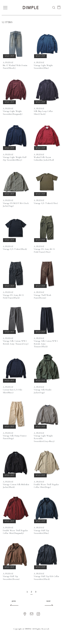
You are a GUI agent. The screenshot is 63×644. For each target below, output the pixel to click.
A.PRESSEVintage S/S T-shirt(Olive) (46, 202)
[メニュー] (5, 8)
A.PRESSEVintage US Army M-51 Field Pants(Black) (13, 295)
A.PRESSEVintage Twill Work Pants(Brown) (43, 295)
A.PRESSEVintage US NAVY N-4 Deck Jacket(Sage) (16, 203)
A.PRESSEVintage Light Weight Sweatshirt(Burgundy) (13, 111)
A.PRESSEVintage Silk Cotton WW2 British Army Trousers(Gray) (16, 341)
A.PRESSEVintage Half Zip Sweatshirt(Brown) (11, 576)
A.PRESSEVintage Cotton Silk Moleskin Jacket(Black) (16, 485)
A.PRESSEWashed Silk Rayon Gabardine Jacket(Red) (44, 157)
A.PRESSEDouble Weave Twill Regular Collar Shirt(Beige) (46, 485)
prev (14, 601)
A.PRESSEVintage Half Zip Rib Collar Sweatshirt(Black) (46, 576)
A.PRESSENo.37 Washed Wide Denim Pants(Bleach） (15, 65)
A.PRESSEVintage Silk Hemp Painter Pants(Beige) (15, 436)
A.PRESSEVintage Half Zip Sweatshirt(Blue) (41, 530)
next (49, 601)
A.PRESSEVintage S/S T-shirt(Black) (15, 248)
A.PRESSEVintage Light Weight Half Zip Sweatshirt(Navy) (15, 157)
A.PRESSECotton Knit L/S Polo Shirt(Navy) (13, 390)
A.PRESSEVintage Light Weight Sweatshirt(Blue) (43, 65)
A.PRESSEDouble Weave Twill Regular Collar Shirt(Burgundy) (15, 530)
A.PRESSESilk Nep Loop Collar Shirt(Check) (43, 111)
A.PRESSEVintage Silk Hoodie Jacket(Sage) (43, 390)
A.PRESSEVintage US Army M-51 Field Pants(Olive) (44, 249)
